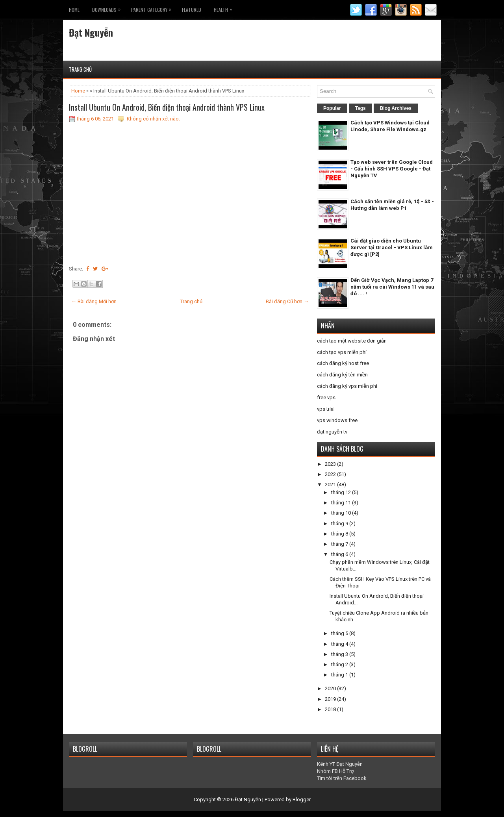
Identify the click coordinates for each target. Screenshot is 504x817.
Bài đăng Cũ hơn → (287, 301)
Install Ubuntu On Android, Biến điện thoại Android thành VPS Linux (167, 107)
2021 (330, 484)
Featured (192, 10)
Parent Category (153, 8)
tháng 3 (340, 654)
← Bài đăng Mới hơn (94, 301)
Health (225, 8)
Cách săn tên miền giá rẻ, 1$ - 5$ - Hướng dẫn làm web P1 (392, 205)
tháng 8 (340, 534)
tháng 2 (340, 664)
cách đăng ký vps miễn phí (347, 386)
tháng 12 (341, 492)
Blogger (302, 799)
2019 (330, 699)
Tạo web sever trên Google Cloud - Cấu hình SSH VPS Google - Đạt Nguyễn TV (392, 169)
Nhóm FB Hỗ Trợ (335, 771)
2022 (330, 474)
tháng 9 (340, 523)
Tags (360, 108)
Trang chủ (80, 69)
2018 (330, 709)
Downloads (108, 8)
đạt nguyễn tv (332, 432)
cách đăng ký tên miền (342, 375)
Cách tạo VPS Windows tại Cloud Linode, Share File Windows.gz (390, 126)
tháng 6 (340, 554)
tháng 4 (340, 644)
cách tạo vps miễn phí (342, 352)
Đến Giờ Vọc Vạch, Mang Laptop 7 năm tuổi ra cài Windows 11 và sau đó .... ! (392, 287)
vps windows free (337, 420)
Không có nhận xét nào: (153, 119)
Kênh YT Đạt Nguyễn (340, 764)
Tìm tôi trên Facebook (342, 778)
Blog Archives (396, 108)
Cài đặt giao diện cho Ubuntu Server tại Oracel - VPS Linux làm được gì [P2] (392, 247)
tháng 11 (341, 503)
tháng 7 (340, 544)
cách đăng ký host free (343, 363)
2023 (330, 464)
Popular (332, 108)
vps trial (326, 409)
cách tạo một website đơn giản (352, 341)
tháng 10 (341, 513)
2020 (330, 688)
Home (74, 10)
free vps (326, 397)
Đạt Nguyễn (91, 32)
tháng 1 (340, 675)
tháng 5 (340, 633)
